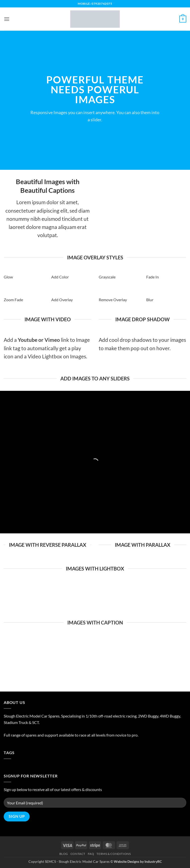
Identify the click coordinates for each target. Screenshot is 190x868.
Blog (64, 854)
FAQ (91, 854)
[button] (7, 19)
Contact (78, 854)
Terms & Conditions (114, 854)
